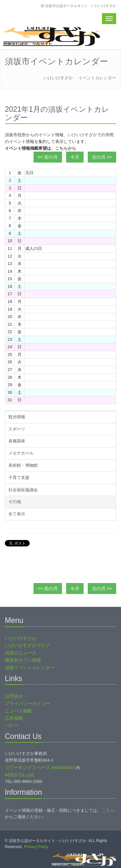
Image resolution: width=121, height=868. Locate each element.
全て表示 (17, 514)
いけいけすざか (58, 78)
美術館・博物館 (23, 465)
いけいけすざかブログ (27, 645)
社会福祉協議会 (23, 490)
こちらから (66, 148)
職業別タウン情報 (23, 660)
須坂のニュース (21, 653)
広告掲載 (14, 718)
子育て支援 (19, 478)
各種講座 (17, 441)
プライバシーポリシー (27, 704)
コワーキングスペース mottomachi (40, 767)
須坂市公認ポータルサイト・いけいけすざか (81, 6)
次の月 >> (102, 157)
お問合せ (14, 696)
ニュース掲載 (18, 711)
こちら (108, 810)
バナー (12, 725)
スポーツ (17, 429)
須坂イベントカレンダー (30, 668)
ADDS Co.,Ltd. (20, 775)
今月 (75, 157)
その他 (15, 502)
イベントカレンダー (97, 78)
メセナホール (21, 453)
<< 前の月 (48, 157)
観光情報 (17, 417)
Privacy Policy (36, 847)
